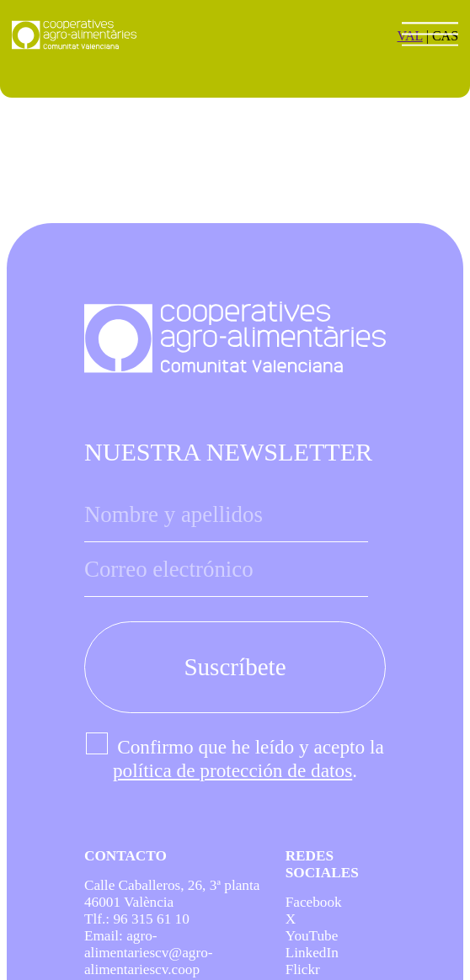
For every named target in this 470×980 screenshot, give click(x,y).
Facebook (314, 902)
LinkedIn (312, 953)
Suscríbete (235, 667)
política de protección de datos (232, 770)
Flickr (303, 969)
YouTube (312, 936)
